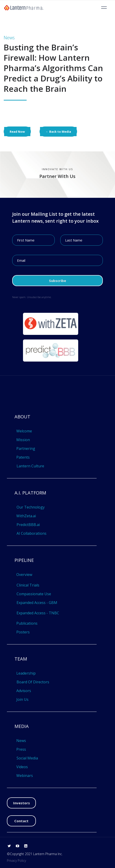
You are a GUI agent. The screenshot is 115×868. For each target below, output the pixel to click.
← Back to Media (58, 132)
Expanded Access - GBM (37, 603)
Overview (24, 575)
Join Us (22, 699)
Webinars (25, 776)
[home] (24, 8)
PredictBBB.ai (28, 525)
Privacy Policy (16, 861)
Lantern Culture (30, 466)
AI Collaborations (32, 533)
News (21, 741)
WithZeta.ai (26, 516)
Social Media (27, 758)
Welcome (24, 431)
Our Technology (31, 507)
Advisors (24, 691)
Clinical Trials (28, 585)
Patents (23, 457)
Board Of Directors (33, 682)
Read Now (17, 132)
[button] (104, 8)
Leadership (26, 673)
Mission (23, 440)
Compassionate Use (34, 594)
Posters (23, 632)
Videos (22, 767)
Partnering (26, 448)
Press (21, 749)
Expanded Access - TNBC (38, 613)
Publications (27, 623)
